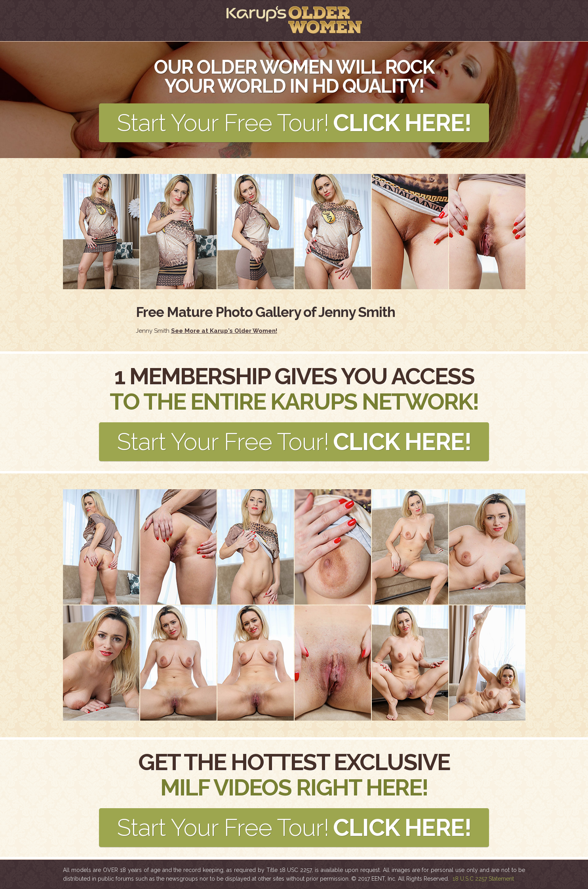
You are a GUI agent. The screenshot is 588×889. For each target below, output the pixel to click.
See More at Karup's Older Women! (224, 331)
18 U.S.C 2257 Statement (483, 879)
